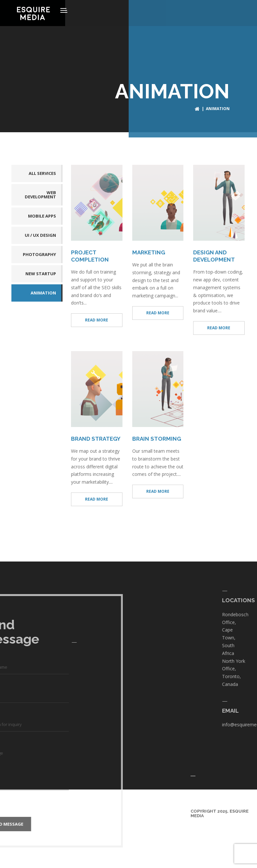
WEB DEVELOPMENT (40, 193)
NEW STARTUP (41, 272)
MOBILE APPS (42, 214)
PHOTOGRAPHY (39, 252)
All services (42, 171)
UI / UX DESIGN (40, 233)
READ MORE (97, 318)
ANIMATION (43, 291)
